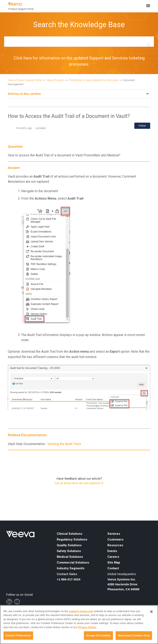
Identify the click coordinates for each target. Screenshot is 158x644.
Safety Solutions (69, 551)
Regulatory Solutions (72, 539)
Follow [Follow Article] (142, 126)
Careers (113, 557)
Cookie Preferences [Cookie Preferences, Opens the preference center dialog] (18, 635)
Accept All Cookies (99, 635)
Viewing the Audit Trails (64, 444)
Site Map (114, 563)
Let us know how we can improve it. (79, 483)
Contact (113, 568)
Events (112, 551)
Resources (115, 545)
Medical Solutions (70, 557)
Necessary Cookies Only (134, 635)
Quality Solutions (69, 545)
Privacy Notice (87, 627)
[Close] (151, 612)
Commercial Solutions (73, 563)
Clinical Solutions (70, 534)
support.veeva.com (81, 611)
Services (114, 534)
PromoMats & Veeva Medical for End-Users (94, 80)
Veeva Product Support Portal (25, 80)
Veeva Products (56, 80)
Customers (115, 539)
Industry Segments (71, 568)
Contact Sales (67, 574)
